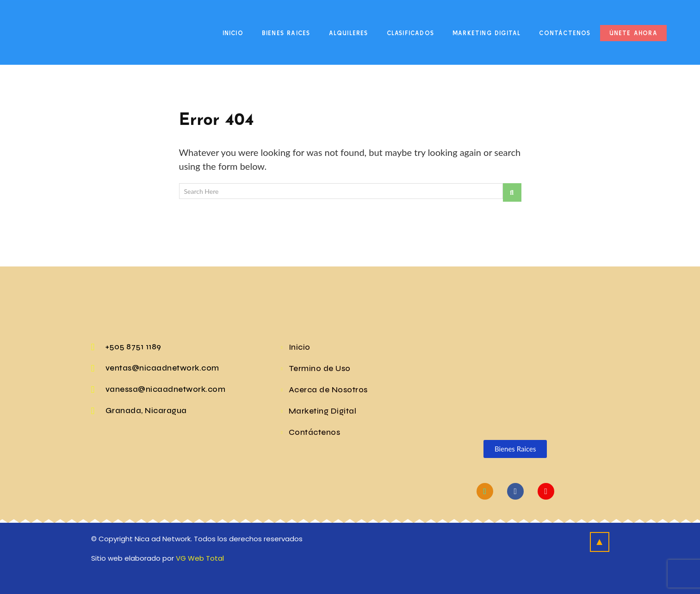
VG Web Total (200, 558)
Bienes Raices (286, 33)
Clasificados (410, 33)
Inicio (233, 33)
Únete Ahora (633, 33)
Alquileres (349, 33)
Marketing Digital (486, 33)
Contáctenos (565, 33)
